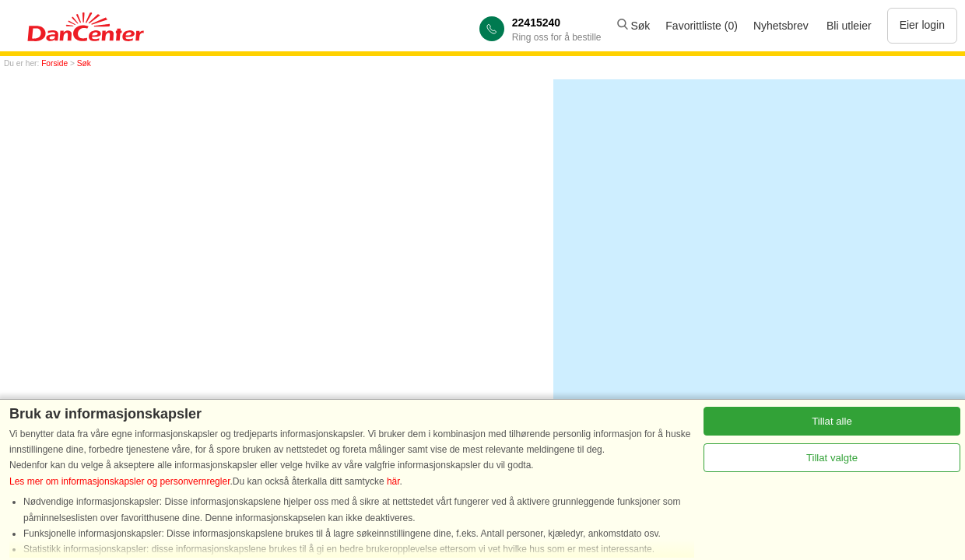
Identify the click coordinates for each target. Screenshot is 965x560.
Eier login (922, 25)
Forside (54, 63)
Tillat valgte (832, 458)
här (393, 481)
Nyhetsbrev (781, 26)
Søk (634, 26)
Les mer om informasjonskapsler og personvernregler (119, 481)
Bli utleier (849, 26)
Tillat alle (832, 421)
